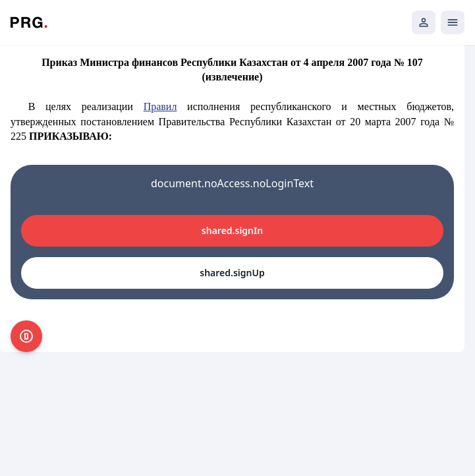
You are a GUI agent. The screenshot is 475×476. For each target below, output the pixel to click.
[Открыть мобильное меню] (453, 22)
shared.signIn (232, 230)
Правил (160, 106)
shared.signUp (232, 273)
